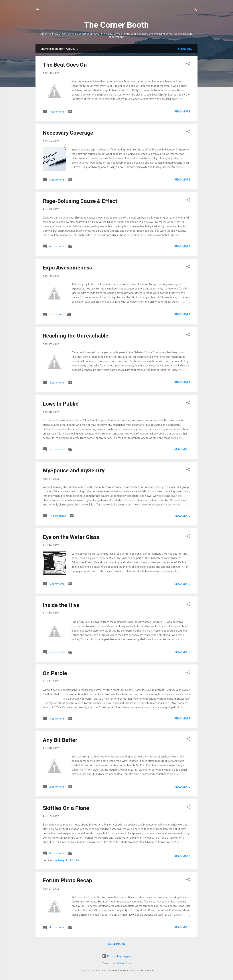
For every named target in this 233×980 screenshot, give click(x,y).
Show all (185, 49)
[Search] (195, 10)
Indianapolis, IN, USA (67, 860)
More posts (117, 944)
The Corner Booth (116, 25)
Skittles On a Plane (66, 808)
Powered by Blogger (117, 956)
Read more (182, 112)
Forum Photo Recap (67, 880)
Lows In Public (61, 404)
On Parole (55, 673)
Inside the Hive (61, 605)
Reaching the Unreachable (76, 336)
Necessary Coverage (68, 133)
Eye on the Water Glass (71, 537)
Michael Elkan (125, 963)
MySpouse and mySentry (74, 470)
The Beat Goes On (65, 65)
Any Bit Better (60, 740)
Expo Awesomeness (67, 268)
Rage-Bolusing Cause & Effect (80, 201)
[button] (188, 64)
